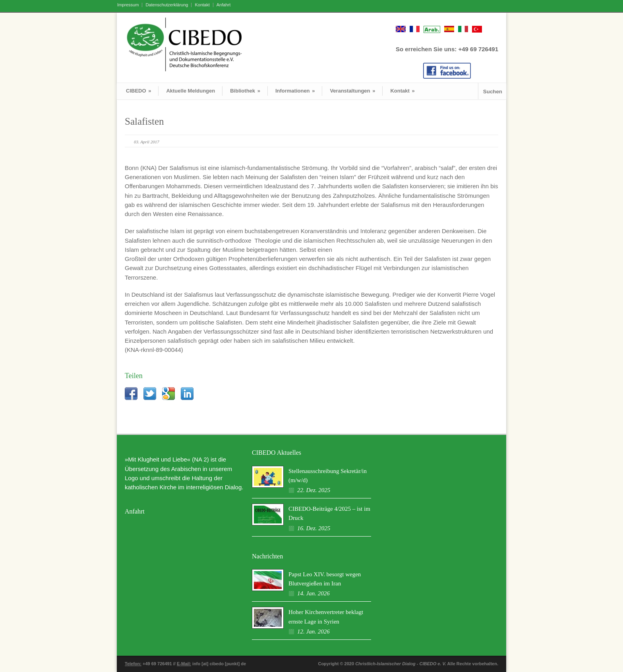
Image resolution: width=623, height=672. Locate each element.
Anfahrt (223, 5)
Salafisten (144, 121)
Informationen (295, 91)
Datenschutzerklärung (167, 5)
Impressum (128, 5)
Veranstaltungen (352, 91)
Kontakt (202, 5)
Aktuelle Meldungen (191, 91)
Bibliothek (245, 91)
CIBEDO (138, 91)
